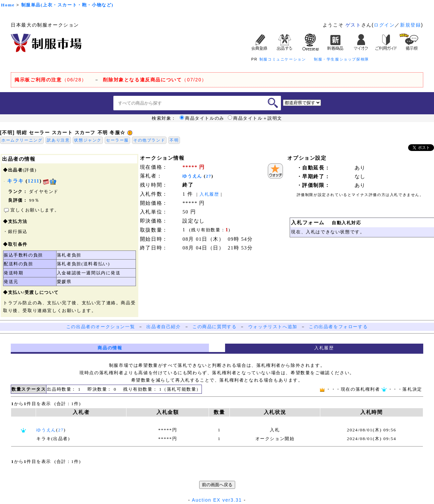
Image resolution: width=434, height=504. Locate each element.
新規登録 (410, 25)
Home (8, 5)
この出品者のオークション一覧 (101, 327)
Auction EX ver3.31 (217, 500)
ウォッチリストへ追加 (273, 327)
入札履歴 (209, 194)
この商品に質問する (214, 327)
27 (209, 176)
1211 (34, 181)
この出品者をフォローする (338, 327)
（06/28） (51, 80)
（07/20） (155, 80)
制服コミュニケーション (283, 59)
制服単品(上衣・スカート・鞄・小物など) (67, 5)
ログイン (384, 25)
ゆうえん (192, 176)
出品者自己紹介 (164, 327)
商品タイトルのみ (202, 118)
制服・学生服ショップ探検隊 (341, 59)
